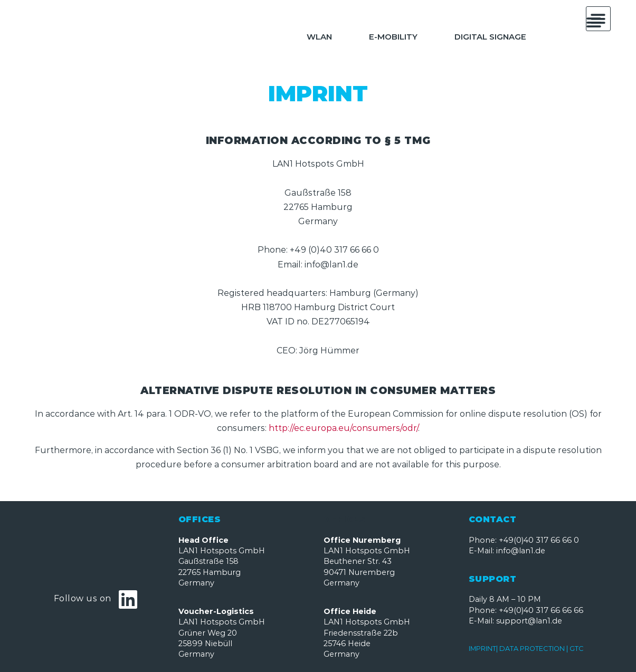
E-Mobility (393, 37)
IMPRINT (482, 649)
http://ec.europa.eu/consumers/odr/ (343, 428)
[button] (594, 22)
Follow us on (83, 598)
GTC (577, 649)
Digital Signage (490, 37)
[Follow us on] (128, 599)
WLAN (319, 37)
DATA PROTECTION (532, 649)
